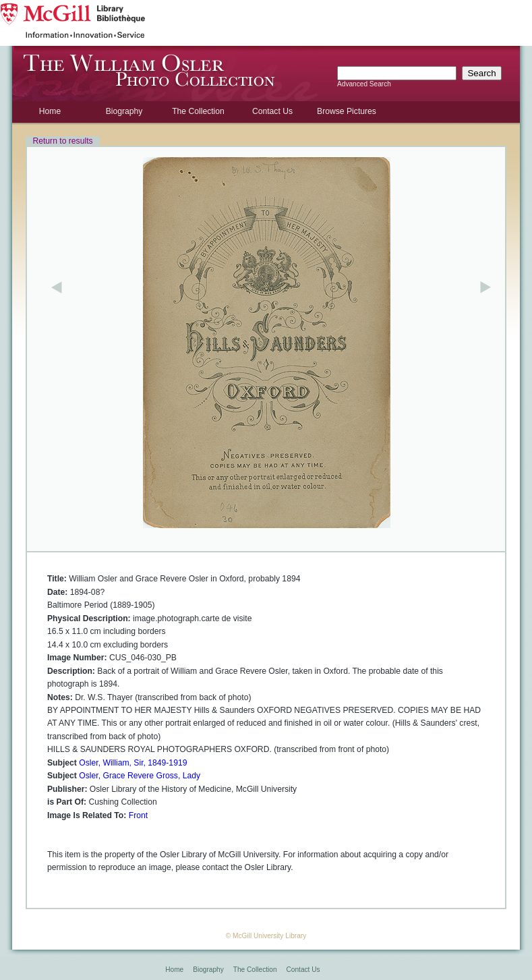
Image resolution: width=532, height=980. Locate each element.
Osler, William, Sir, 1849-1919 (133, 763)
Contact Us (272, 111)
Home (50, 111)
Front (138, 815)
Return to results (62, 141)
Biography (124, 111)
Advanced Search (364, 84)
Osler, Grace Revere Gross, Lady (140, 776)
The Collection (198, 111)
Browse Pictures (347, 111)
